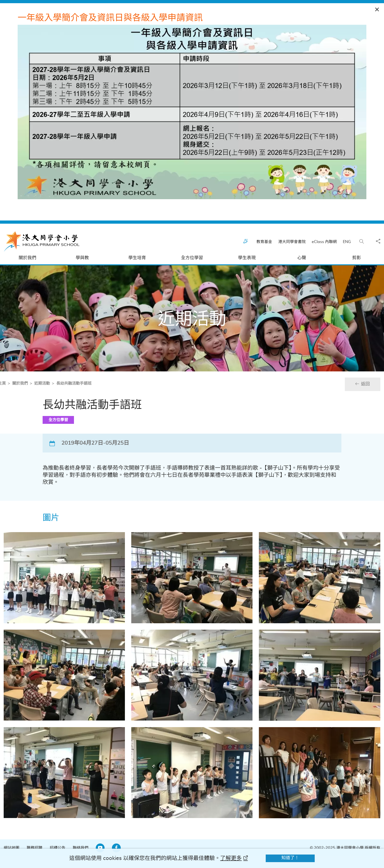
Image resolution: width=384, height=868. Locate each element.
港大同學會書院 (294, 253)
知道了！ (290, 858)
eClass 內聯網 (327, 253)
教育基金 (267, 253)
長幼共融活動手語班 (55, 395)
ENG (349, 253)
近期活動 (24, 395)
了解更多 (231, 858)
